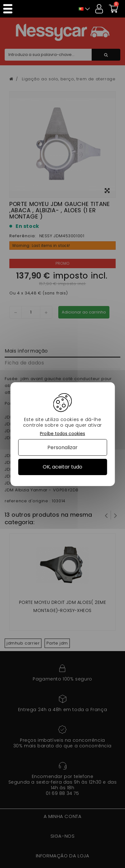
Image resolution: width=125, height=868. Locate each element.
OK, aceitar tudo (62, 467)
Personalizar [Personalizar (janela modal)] (62, 447)
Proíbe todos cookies (62, 433)
